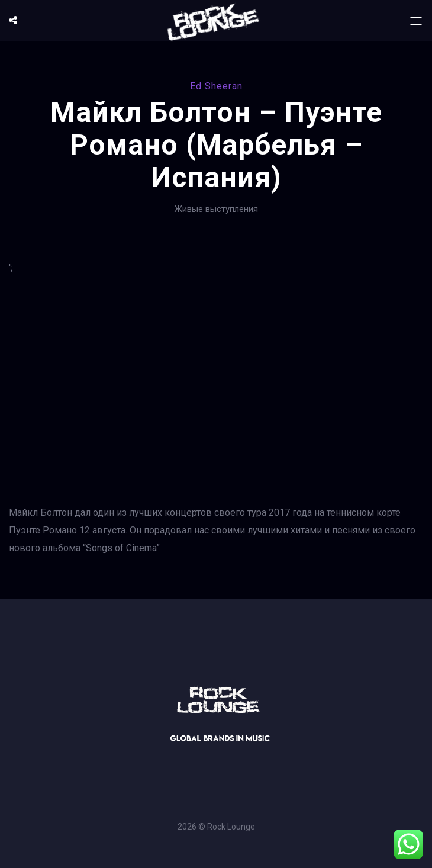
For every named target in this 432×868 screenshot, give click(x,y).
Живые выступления (216, 209)
